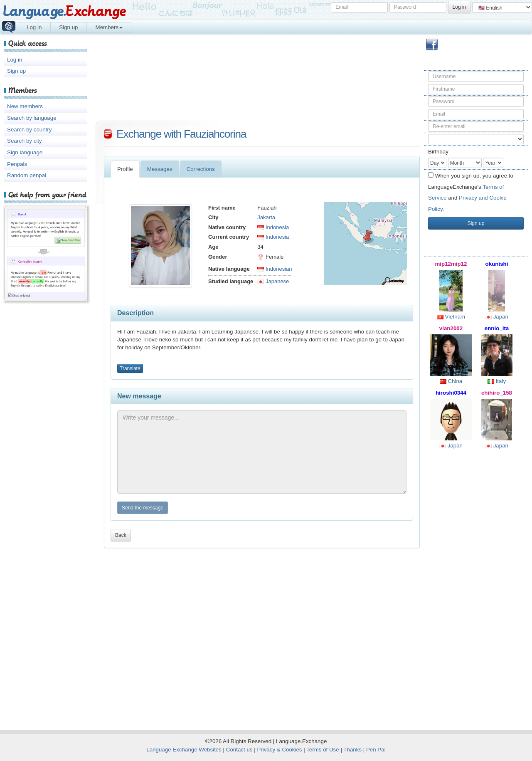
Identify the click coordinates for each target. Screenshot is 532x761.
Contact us (239, 750)
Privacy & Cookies (279, 750)
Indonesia (273, 227)
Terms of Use (323, 750)
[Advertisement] (476, 589)
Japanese (273, 281)
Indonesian (275, 269)
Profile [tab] (125, 169)
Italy (497, 381)
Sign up (68, 27)
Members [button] (109, 27)
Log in (34, 27)
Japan (497, 317)
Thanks (352, 750)
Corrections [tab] (201, 169)
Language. (64, 11)
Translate (130, 368)
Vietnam (451, 317)
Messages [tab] (160, 169)
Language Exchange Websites (184, 750)
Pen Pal (376, 750)
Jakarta (266, 217)
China (451, 381)
